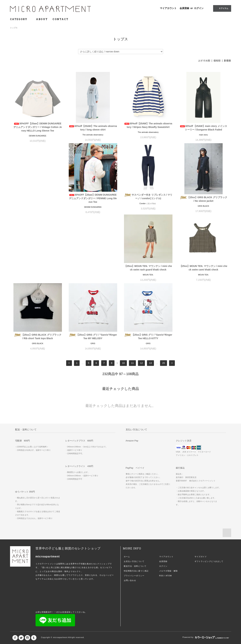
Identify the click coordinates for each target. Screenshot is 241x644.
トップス (14, 28)
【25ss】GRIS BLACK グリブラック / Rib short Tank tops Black (93, 270)
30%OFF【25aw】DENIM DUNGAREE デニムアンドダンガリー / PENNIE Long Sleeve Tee (38, 199)
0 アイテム (222, 8)
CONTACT (61, 19)
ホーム (127, 490)
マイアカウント (168, 8)
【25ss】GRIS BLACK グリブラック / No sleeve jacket (148, 200)
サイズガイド (201, 490)
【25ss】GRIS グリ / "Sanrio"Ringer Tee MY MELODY (148, 270)
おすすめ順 (204, 61)
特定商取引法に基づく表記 (136, 504)
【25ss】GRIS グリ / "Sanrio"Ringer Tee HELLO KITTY (203, 270)
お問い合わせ (130, 514)
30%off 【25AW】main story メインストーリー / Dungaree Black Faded (203, 128)
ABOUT (42, 19)
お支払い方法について (134, 495)
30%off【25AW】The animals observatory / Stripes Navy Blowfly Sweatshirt (148, 125)
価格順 (217, 61)
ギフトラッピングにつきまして (209, 495)
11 (132, 296)
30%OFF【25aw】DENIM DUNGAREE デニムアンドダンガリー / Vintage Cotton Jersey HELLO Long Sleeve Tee (38, 127)
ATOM (169, 509)
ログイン (199, 8)
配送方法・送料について (135, 499)
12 (142, 296)
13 (151, 296)
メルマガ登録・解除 (168, 504)
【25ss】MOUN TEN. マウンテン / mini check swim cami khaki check (38, 270)
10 (123, 296)
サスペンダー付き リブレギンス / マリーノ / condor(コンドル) (93, 198)
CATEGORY (21, 19)
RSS (161, 509)
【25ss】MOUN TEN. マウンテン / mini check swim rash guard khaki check (203, 198)
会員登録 (184, 8)
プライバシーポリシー (134, 509)
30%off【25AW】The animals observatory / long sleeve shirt (93, 128)
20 (164, 296)
